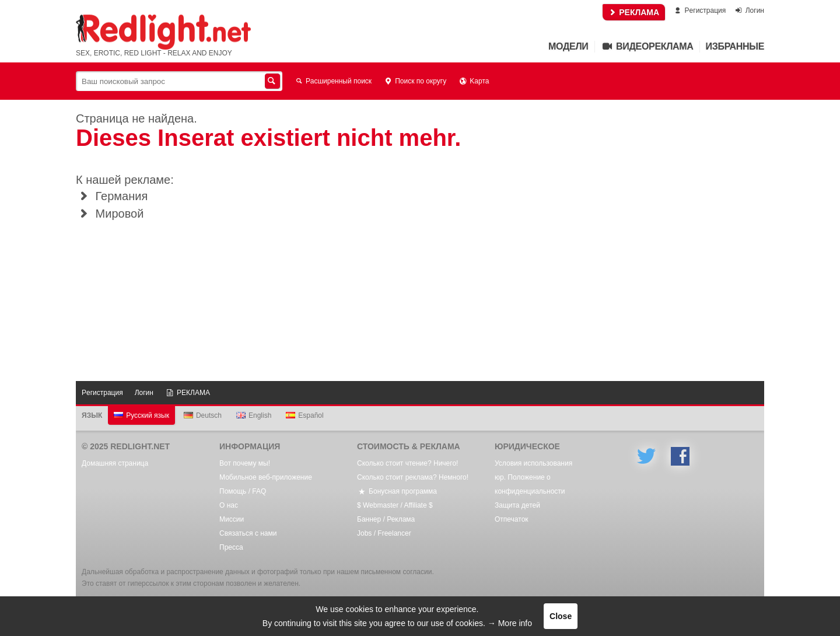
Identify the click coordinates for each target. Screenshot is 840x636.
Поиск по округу (415, 81)
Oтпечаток (512, 519)
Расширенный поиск (333, 81)
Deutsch (203, 415)
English (254, 415)
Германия (112, 196)
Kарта (473, 81)
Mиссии (232, 519)
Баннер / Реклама (386, 519)
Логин (749, 11)
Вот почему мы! (245, 463)
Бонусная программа (397, 491)
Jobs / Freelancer (384, 533)
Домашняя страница (115, 463)
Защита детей (517, 505)
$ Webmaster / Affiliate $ (395, 505)
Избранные (735, 46)
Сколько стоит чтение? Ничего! (407, 463)
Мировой (110, 214)
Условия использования (533, 463)
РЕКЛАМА (634, 12)
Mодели (568, 46)
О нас (229, 505)
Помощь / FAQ (243, 491)
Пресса (231, 547)
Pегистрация (699, 11)
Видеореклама (647, 46)
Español (304, 415)
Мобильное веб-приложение (266, 477)
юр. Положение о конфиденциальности (530, 484)
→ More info (510, 623)
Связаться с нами (248, 533)
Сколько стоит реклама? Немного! (413, 477)
